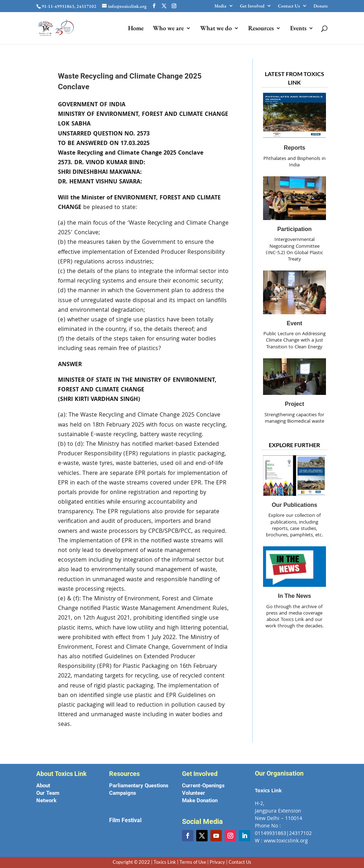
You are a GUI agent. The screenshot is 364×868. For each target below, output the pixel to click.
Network (46, 800)
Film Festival (125, 820)
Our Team (48, 793)
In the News (295, 596)
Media (220, 6)
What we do (216, 29)
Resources (261, 29)
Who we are (168, 29)
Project (294, 404)
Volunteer (194, 793)
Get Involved (252, 6)
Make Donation (200, 800)
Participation (295, 229)
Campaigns (123, 793)
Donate (321, 6)
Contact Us (289, 6)
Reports (294, 148)
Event (295, 323)
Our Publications (294, 505)
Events (298, 29)
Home (136, 29)
